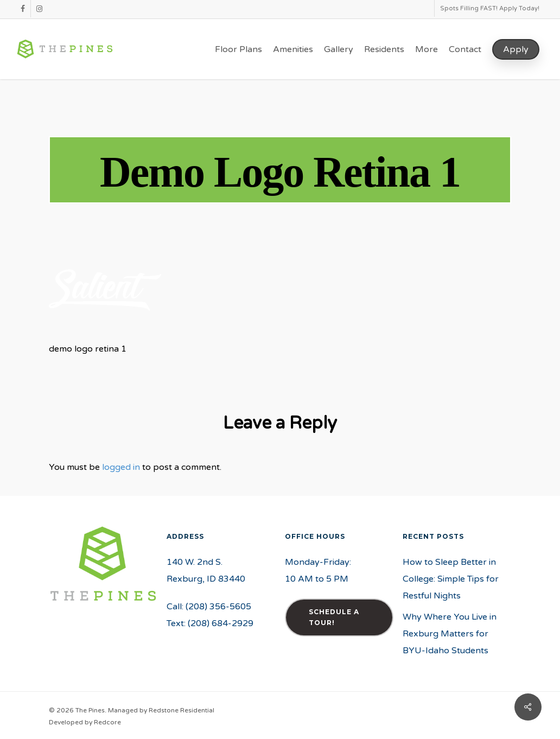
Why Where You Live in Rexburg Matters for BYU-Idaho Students (450, 634)
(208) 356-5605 (218, 607)
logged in (121, 467)
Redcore (107, 722)
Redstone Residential (182, 710)
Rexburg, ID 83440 (206, 579)
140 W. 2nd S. (195, 562)
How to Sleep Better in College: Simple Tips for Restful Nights (451, 579)
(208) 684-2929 (221, 623)
